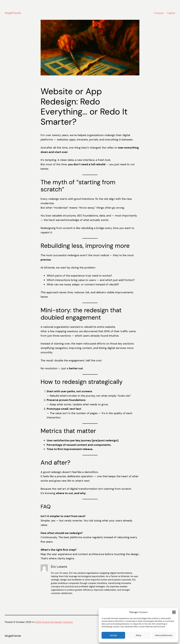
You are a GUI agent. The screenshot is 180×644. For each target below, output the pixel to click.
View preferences (164, 635)
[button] (174, 612)
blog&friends (13, 13)
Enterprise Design (52, 622)
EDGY (38, 622)
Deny (138, 635)
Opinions (68, 622)
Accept (113, 635)
